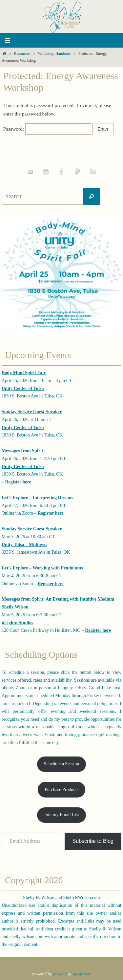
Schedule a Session (61, 764)
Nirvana (60, 974)
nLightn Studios (17, 623)
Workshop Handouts (54, 53)
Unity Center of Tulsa (23, 388)
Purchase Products (61, 789)
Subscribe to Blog (93, 841)
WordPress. (82, 974)
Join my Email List (61, 815)
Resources (22, 53)
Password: (47, 129)
